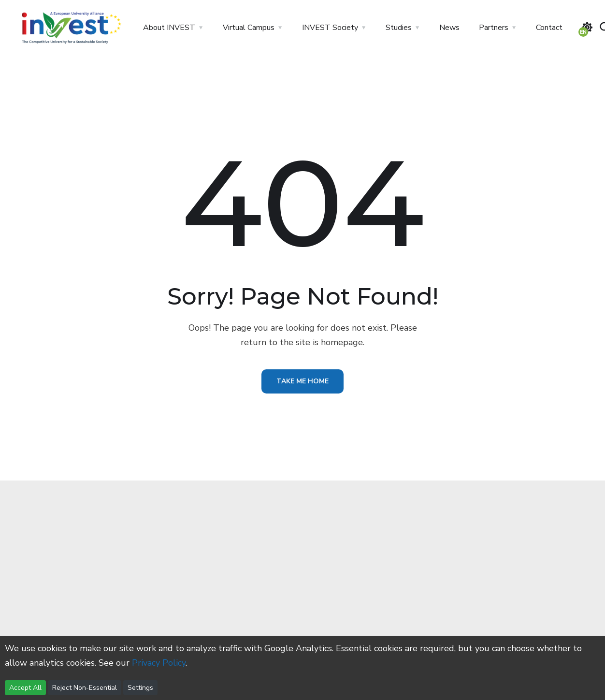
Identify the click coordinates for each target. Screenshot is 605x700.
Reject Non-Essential (85, 688)
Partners (494, 28)
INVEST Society (330, 28)
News (449, 28)
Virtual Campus (249, 28)
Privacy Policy (159, 663)
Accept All (25, 688)
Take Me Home (302, 381)
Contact (549, 28)
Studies (399, 28)
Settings (140, 688)
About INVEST (169, 28)
